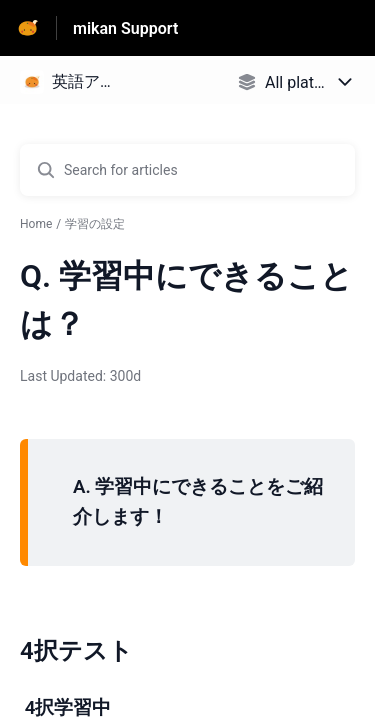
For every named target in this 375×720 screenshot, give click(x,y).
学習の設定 (95, 224)
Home (36, 224)
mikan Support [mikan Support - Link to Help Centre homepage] (125, 28)
